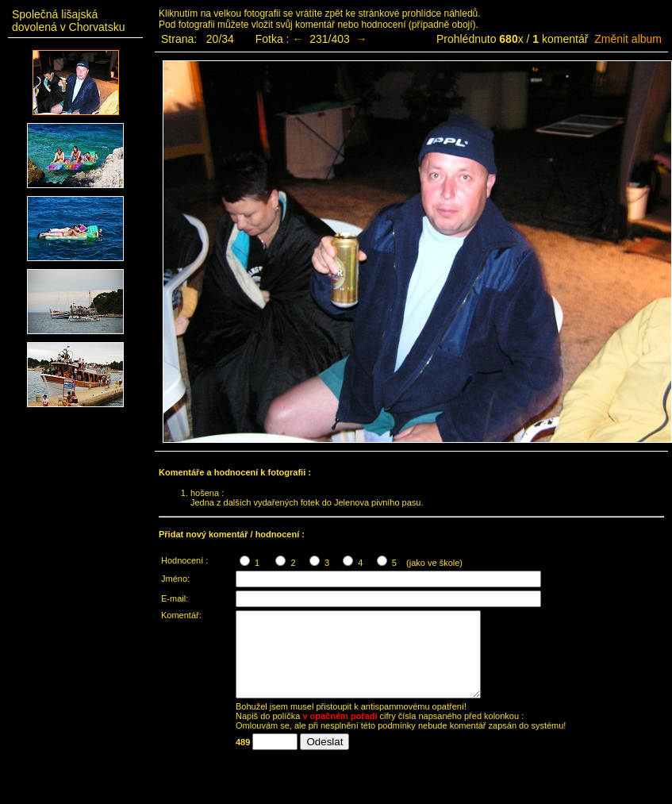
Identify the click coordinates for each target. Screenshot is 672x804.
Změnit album (628, 39)
